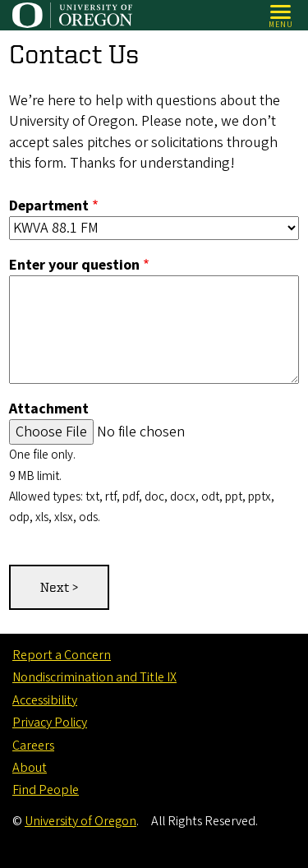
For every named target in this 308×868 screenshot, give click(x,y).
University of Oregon (80, 821)
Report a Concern (62, 655)
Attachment (49, 410)
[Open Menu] (281, 15)
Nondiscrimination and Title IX (94, 677)
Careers (33, 746)
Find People (46, 790)
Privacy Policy (50, 723)
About (30, 768)
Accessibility (45, 700)
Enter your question (74, 265)
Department (49, 206)
